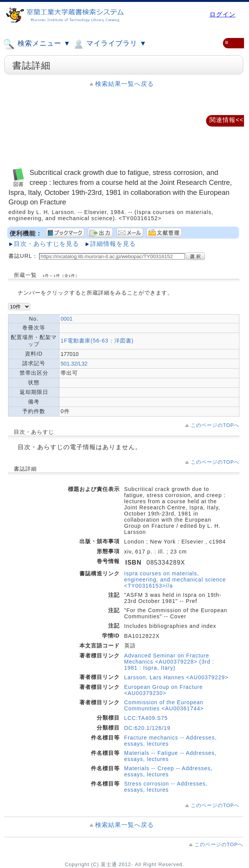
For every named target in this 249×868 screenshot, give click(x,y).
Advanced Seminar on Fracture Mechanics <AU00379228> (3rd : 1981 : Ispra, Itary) (169, 662)
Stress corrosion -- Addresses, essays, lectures (166, 787)
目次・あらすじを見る (46, 244)
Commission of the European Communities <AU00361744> (164, 705)
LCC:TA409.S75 (146, 718)
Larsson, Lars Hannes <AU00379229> (176, 677)
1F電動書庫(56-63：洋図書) (97, 341)
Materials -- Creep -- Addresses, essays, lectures (168, 771)
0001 (67, 319)
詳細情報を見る (113, 244)
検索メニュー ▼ (37, 44)
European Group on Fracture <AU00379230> (164, 690)
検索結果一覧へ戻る (124, 84)
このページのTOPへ (215, 425)
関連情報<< (227, 120)
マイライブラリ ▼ (110, 44)
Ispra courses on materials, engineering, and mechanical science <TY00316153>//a (175, 580)
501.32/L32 (74, 364)
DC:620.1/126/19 (148, 728)
